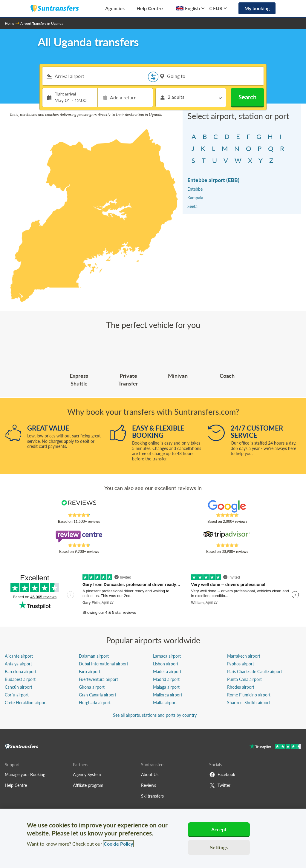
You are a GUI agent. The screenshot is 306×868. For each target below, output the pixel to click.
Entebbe (195, 189)
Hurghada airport (95, 703)
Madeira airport (167, 672)
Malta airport (165, 703)
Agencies (115, 8)
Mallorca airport (168, 695)
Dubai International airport (104, 664)
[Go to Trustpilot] (275, 747)
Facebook (222, 775)
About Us (150, 774)
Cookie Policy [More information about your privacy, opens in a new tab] (118, 844)
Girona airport (92, 687)
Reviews (149, 785)
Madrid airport (166, 679)
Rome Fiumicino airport (249, 695)
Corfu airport (17, 695)
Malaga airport (166, 687)
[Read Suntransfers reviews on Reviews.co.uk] (79, 506)
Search (247, 97)
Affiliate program (88, 785)
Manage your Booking (25, 774)
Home (10, 23)
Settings (219, 847)
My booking (257, 8)
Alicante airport (19, 656)
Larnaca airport (167, 656)
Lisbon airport (166, 664)
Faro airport (90, 672)
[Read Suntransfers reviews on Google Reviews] (227, 506)
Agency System (87, 774)
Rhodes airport (241, 687)
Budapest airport (20, 679)
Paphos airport (241, 664)
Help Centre (150, 8)
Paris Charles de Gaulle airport (255, 672)
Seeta (192, 206)
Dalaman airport (94, 656)
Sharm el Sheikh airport (249, 703)
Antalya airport (18, 664)
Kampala (195, 198)
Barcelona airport (21, 672)
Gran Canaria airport (98, 695)
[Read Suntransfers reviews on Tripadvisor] (227, 536)
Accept (219, 829)
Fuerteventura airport (98, 679)
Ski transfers (152, 796)
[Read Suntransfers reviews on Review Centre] (79, 536)
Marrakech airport (244, 656)
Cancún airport (19, 687)
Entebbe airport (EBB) (213, 180)
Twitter (220, 785)
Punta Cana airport (244, 679)
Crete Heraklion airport (26, 703)
